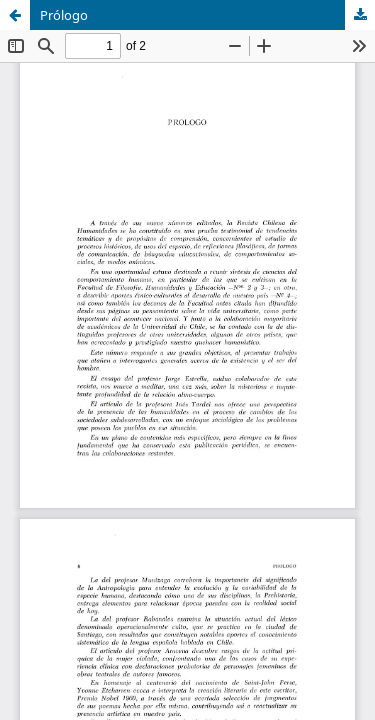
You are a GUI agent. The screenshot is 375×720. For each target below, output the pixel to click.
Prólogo (64, 15)
